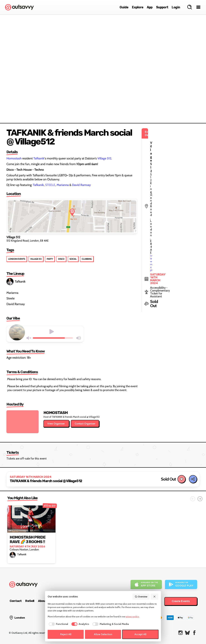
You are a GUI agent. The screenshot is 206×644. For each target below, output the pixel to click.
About (42, 601)
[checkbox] (58, 624)
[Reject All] (155, 597)
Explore (138, 7)
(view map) (162, 146)
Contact (16, 601)
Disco (61, 259)
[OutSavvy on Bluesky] (187, 633)
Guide (124, 7)
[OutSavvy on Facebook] (194, 633)
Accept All (140, 634)
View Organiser (56, 424)
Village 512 (36, 259)
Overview (141, 597)
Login (176, 7)
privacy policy (132, 617)
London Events (17, 259)
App (150, 7)
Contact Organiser (85, 424)
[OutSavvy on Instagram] (180, 633)
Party (50, 259)
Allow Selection (103, 634)
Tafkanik (16, 282)
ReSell (30, 601)
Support (162, 7)
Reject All (66, 634)
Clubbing (87, 259)
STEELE (50, 185)
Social (73, 259)
